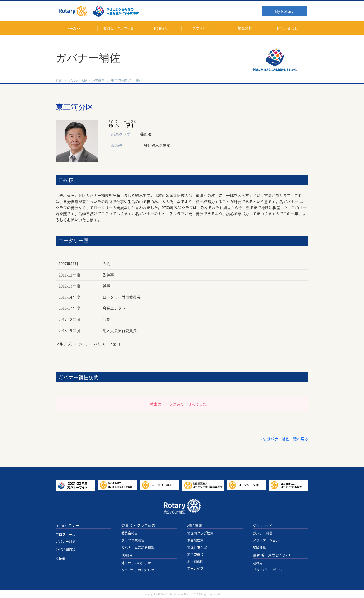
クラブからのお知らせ (138, 570)
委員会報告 (130, 533)
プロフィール (65, 534)
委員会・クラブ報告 (138, 526)
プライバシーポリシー (269, 570)
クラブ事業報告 (133, 540)
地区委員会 (195, 554)
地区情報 (195, 526)
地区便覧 (259, 547)
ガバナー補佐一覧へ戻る (285, 439)
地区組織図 (195, 561)
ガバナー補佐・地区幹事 (87, 81)
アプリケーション (266, 540)
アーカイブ (195, 569)
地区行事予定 (197, 547)
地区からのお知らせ (136, 563)
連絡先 (258, 563)
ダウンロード (263, 526)
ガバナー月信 (65, 541)
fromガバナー (67, 526)
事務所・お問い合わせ (272, 555)
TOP (59, 81)
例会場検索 (195, 540)
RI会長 (60, 558)
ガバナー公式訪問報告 (138, 547)
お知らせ (129, 555)
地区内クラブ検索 (200, 533)
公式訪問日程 (65, 550)
